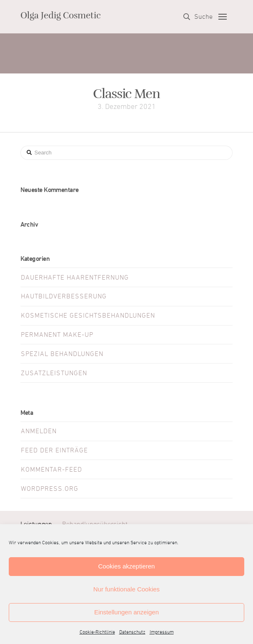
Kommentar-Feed (51, 470)
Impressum (162, 632)
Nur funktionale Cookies (126, 589)
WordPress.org (50, 489)
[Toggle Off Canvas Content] (223, 17)
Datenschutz (132, 632)
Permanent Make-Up (57, 335)
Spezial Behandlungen (62, 354)
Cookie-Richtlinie (97, 632)
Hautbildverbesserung (64, 296)
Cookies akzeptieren (127, 566)
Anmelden (39, 431)
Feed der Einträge (54, 450)
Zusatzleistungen (54, 373)
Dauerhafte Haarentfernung (75, 278)
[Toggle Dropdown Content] (198, 17)
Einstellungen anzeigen (126, 612)
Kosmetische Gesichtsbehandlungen (88, 316)
